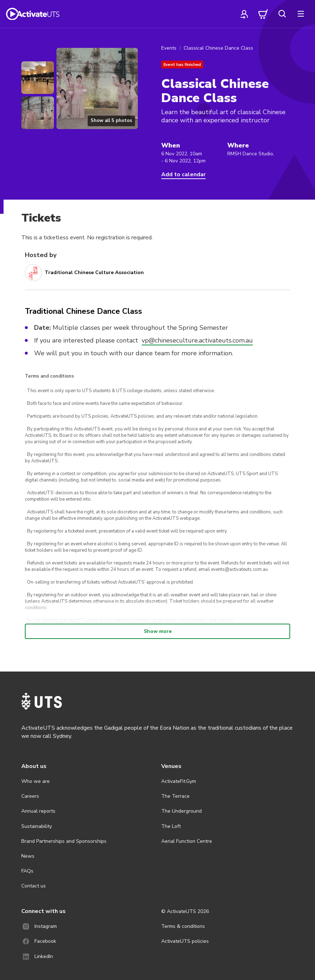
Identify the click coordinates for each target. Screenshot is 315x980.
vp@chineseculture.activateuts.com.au (197, 340)
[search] (282, 14)
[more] (301, 14)
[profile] (244, 14)
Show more (158, 631)
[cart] (263, 14)
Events (169, 48)
